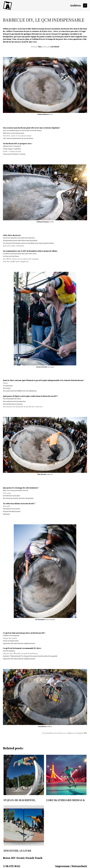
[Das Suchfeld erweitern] (85, 5)
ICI (85, 733)
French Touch (34, 858)
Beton (7, 858)
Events (21, 858)
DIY (13, 858)
